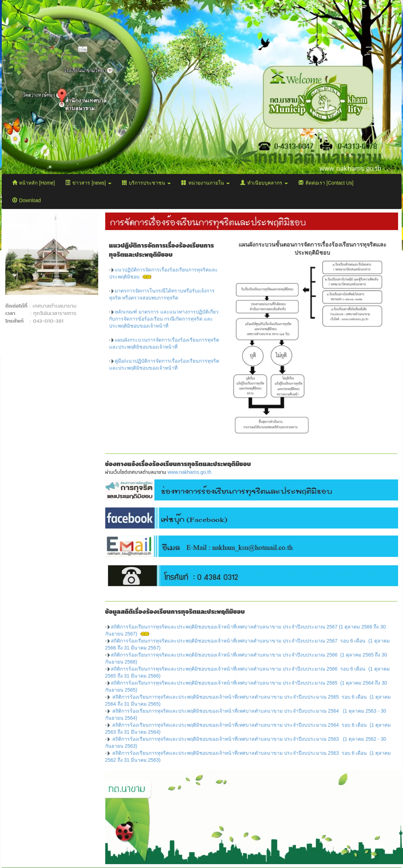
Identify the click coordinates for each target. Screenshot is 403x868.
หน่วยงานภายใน (206, 183)
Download (27, 200)
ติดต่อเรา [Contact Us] (326, 183)
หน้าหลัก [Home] (34, 183)
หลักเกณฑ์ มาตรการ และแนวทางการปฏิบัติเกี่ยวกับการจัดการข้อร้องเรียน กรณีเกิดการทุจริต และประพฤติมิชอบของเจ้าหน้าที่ (164, 319)
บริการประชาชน (147, 183)
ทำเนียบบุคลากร (264, 183)
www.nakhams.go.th (189, 472)
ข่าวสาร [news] (88, 183)
